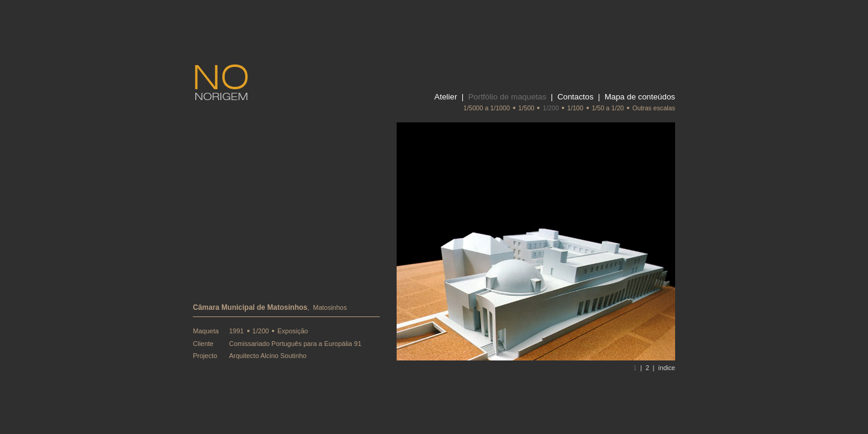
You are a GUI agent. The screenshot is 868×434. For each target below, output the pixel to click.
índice (667, 368)
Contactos (576, 97)
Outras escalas (654, 108)
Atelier (446, 97)
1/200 (551, 108)
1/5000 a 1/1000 (487, 108)
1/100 (575, 108)
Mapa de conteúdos (640, 97)
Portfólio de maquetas (508, 97)
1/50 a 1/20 (608, 108)
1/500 (527, 108)
